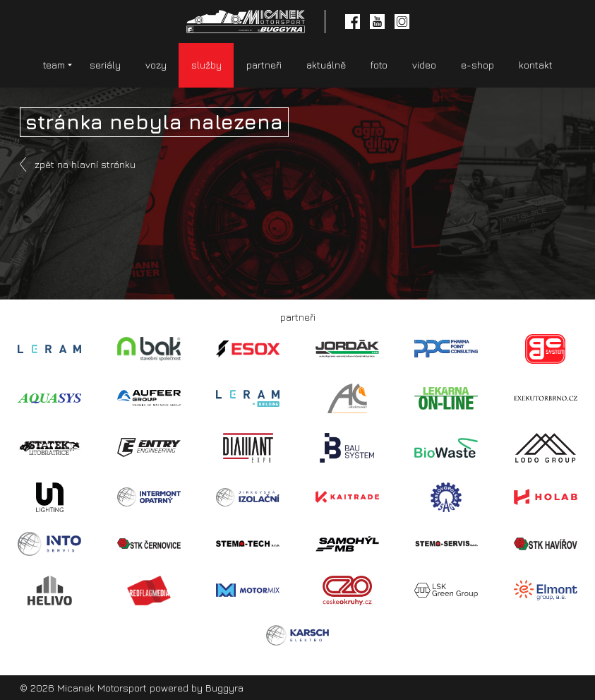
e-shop (477, 65)
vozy (156, 65)
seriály (105, 65)
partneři (264, 65)
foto (379, 65)
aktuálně (326, 65)
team (54, 65)
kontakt (536, 65)
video (424, 65)
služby (206, 65)
